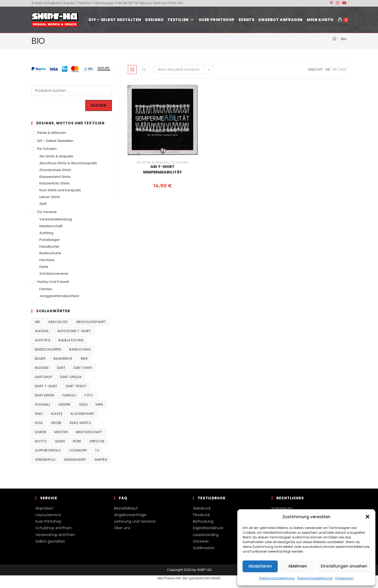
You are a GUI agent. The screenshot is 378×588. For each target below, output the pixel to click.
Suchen (99, 105)
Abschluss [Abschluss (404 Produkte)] (58, 322)
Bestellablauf (126, 508)
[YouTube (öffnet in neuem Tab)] (344, 3)
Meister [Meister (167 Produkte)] (61, 432)
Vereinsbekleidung (56, 219)
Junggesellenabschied (59, 296)
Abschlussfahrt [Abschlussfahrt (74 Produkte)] (91, 322)
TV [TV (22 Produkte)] (97, 450)
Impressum (344, 578)
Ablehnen (298, 566)
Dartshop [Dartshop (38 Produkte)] (43, 377)
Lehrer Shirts (50, 197)
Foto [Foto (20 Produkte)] (89, 395)
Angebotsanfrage (130, 515)
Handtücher (49, 247)
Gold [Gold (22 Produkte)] (83, 404)
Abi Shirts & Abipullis (153, 162)
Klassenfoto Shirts (54, 183)
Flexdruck (201, 515)
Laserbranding (206, 535)
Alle (343, 69)
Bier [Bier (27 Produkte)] (84, 359)
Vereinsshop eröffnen (55, 535)
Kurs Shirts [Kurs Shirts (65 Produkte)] (80, 423)
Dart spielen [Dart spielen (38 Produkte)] (71, 377)
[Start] (335, 39)
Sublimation (204, 548)
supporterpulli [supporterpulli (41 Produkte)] (48, 450)
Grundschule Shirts (55, 170)
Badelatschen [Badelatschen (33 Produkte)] (71, 340)
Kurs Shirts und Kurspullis (60, 190)
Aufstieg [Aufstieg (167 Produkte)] (43, 340)
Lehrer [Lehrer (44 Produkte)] (41, 432)
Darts (44, 267)
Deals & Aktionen (52, 133)
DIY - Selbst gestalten (55, 141)
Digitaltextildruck (208, 528)
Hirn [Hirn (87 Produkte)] (99, 404)
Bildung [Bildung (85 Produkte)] (42, 368)
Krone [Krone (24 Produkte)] (56, 423)
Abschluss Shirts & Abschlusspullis (68, 163)
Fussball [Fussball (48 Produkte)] (43, 404)
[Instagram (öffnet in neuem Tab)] (338, 3)
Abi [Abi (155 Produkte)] (38, 322)
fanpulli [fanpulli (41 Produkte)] (69, 395)
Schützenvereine (54, 274)
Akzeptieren (260, 566)
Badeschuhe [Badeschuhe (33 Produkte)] (80, 349)
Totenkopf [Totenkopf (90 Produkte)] (78, 450)
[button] (367, 517)
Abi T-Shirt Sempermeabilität (162, 169)
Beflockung (203, 521)
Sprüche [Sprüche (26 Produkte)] (97, 441)
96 (335, 69)
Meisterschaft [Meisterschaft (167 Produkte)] (89, 432)
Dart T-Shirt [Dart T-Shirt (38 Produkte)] (46, 386)
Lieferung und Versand (135, 521)
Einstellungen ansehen (344, 566)
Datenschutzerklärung (277, 578)
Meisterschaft (51, 226)
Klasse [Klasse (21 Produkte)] (57, 414)
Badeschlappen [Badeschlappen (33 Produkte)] (48, 349)
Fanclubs (47, 260)
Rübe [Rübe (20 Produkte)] (77, 441)
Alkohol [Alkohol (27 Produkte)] (42, 331)
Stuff (43, 204)
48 (328, 69)
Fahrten (46, 289)
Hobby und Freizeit (53, 282)
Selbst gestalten (50, 541)
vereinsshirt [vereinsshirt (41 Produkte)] (75, 460)
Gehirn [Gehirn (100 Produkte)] (64, 404)
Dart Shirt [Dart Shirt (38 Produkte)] (83, 368)
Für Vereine (47, 212)
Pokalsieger (50, 240)
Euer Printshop (48, 521)
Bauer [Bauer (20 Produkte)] (40, 359)
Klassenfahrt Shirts (55, 177)
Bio (344, 39)
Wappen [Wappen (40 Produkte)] (101, 460)
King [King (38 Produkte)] (39, 414)
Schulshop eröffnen (54, 528)
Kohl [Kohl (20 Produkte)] (39, 423)
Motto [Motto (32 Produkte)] (41, 441)
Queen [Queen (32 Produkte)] (60, 441)
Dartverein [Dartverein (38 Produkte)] (45, 395)
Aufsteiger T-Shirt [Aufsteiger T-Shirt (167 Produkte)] (74, 331)
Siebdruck (202, 508)
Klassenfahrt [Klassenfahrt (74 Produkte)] (83, 414)
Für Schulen (179, 162)
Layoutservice (48, 515)
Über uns (122, 528)
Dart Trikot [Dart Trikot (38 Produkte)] (76, 386)
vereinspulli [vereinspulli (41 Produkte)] (45, 460)
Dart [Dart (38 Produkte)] (61, 368)
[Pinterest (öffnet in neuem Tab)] (331, 3)
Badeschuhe (50, 253)
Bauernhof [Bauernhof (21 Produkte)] (63, 359)
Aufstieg (46, 233)
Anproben (44, 508)
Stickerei (201, 541)
